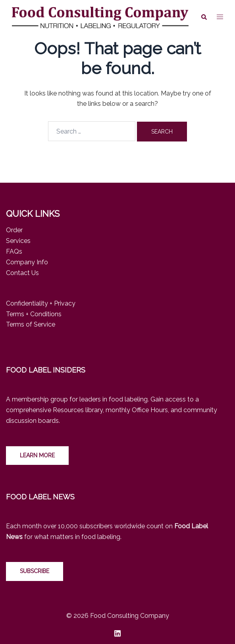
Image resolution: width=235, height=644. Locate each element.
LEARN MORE (37, 455)
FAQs (14, 251)
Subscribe (35, 571)
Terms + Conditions (34, 314)
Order (14, 230)
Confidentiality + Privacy (41, 303)
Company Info (27, 262)
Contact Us (22, 273)
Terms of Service (31, 324)
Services (18, 241)
